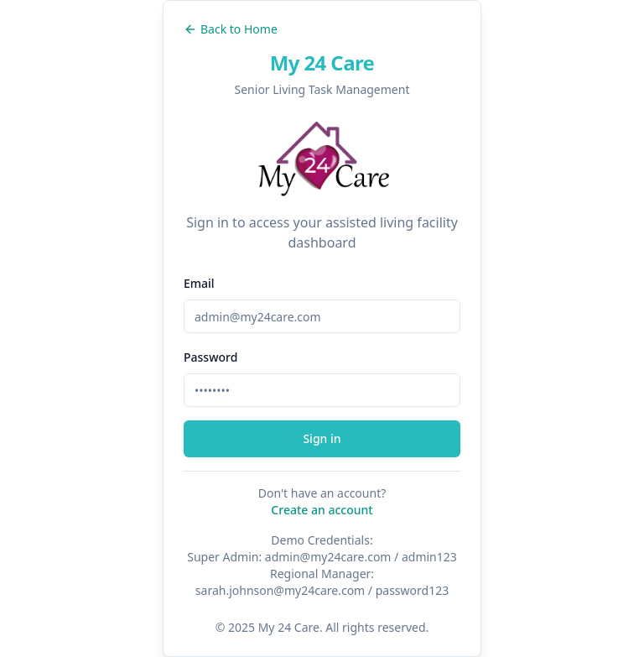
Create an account (322, 510)
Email (199, 283)
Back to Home (231, 29)
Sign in (322, 438)
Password (210, 357)
